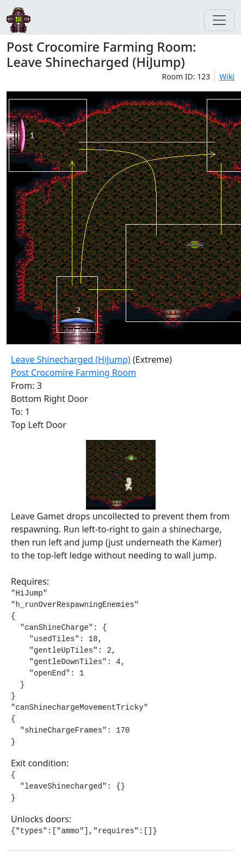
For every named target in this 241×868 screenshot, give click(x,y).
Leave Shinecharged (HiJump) (71, 359)
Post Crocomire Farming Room (73, 373)
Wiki (227, 76)
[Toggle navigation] (219, 20)
